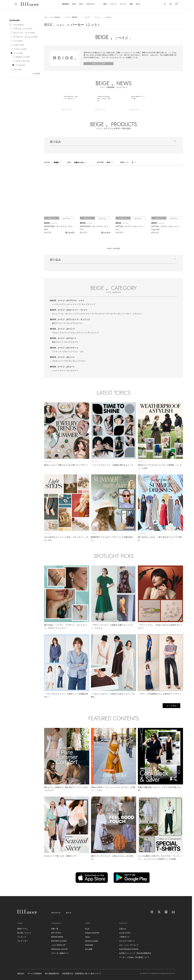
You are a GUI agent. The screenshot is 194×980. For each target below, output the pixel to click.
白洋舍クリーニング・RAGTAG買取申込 (135, 953)
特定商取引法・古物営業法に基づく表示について (82, 974)
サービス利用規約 (35, 974)
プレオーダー (23, 941)
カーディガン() (22, 61)
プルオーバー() (22, 57)
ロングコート (73, 370)
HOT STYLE (56, 933)
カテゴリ (123, 4)
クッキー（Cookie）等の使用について (134, 957)
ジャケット (57, 352)
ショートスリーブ (73, 304)
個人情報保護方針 (52, 974)
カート (69, 913)
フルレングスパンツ (61, 333)
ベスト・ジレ (78, 352)
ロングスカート (72, 342)
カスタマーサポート (127, 941)
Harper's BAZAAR (92, 933)
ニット (97, 17)
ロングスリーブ (88, 304)
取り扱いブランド (24, 933)
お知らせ (123, 929)
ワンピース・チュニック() (26, 37)
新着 (105, 4)
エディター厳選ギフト (60, 953)
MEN (74, 4)
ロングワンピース (74, 323)
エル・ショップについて (129, 945)
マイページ (56, 913)
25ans (88, 937)
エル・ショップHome (52, 17)
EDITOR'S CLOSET (59, 941)
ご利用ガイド (124, 937)
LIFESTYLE (90, 4)
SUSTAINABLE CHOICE (129, 949)
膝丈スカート (58, 342)
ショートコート (59, 370)
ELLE (138, 4)
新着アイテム (23, 929)
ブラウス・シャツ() (23, 29)
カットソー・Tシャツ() (24, 33)
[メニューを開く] (16, 4)
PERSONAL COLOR (59, 949)
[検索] (165, 4)
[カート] (176, 4)
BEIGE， (67, 300)
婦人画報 (89, 949)
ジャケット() (20, 49)
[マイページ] (170, 4)
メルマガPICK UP (58, 945)
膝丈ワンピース (59, 323)
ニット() (18, 53)
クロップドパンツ (78, 333)
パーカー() (20, 65)
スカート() (19, 45)
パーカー (82, 361)
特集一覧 (55, 929)
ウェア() (16, 25)
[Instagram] (152, 912)
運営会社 (21, 974)
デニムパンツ (93, 333)
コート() (17, 69)
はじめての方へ (125, 933)
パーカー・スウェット (133, 314)
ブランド (113, 4)
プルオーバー (58, 361)
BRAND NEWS (57, 937)
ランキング (22, 937)
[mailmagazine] (173, 912)
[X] (159, 912)
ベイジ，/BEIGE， (72, 17)
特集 (131, 4)
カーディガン (116, 314)
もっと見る (171, 706)
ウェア (87, 17)
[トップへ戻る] (187, 891)
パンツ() (18, 41)
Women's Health (92, 941)
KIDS (81, 4)
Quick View (67, 218)
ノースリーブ (58, 304)
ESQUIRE (89, 945)
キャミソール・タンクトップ (64, 314)
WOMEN (66, 4)
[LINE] (166, 912)
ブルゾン (67, 352)
